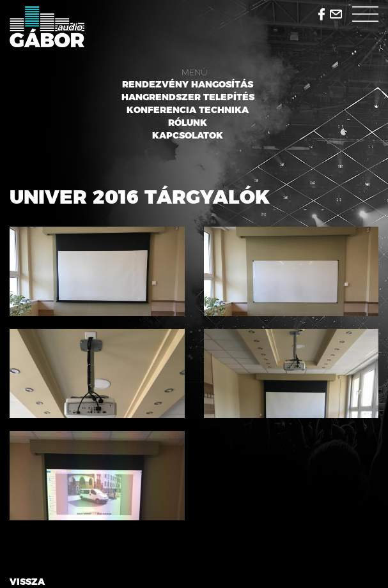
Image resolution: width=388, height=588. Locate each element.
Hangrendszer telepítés (188, 97)
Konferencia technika (188, 110)
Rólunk (188, 123)
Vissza (27, 582)
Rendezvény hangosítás (188, 84)
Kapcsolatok (188, 135)
